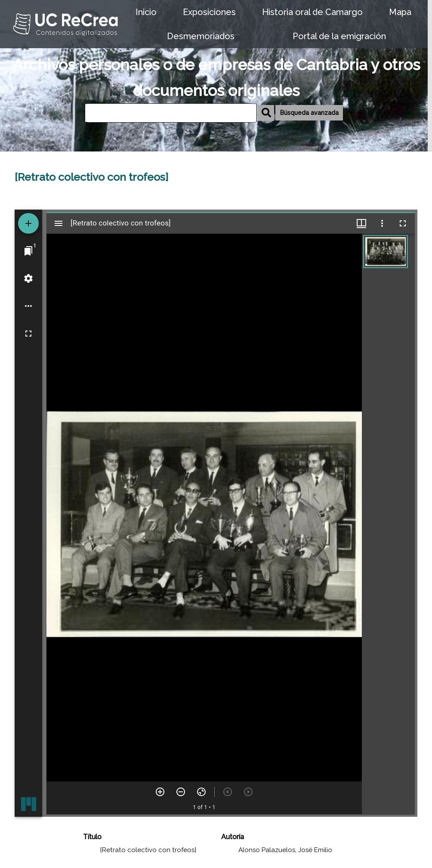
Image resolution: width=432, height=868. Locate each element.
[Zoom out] (181, 792)
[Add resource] (28, 223)
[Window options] (382, 223)
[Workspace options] (28, 306)
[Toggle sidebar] (59, 223)
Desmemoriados (201, 36)
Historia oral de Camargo (312, 12)
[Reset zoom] (201, 792)
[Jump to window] (28, 251)
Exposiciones (209, 12)
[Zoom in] (160, 792)
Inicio (146, 12)
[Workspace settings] (28, 278)
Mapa (400, 12)
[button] (386, 252)
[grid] (388, 524)
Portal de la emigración (339, 36)
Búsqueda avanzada (309, 113)
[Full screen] (28, 334)
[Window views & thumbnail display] (361, 223)
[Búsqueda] (171, 113)
